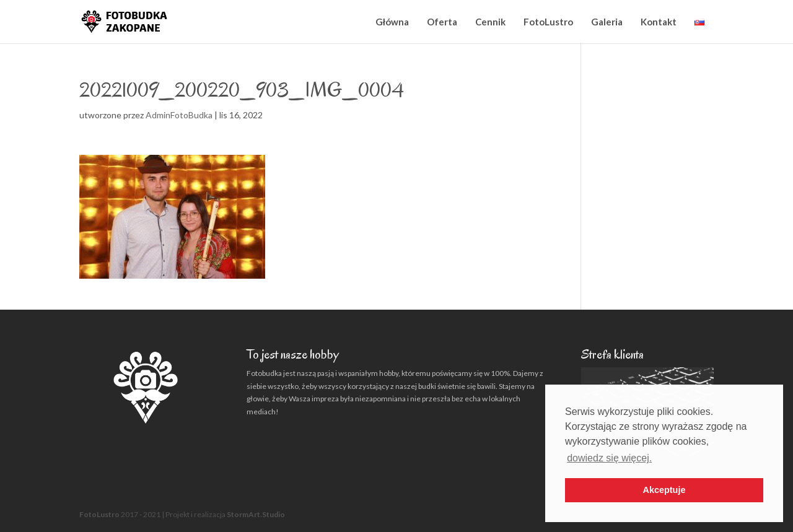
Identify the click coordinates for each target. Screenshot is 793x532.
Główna (392, 22)
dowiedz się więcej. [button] (609, 458)
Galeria (607, 22)
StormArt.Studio (256, 514)
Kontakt (659, 22)
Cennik (490, 22)
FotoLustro (548, 22)
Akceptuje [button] (664, 490)
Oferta (442, 22)
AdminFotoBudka (179, 115)
